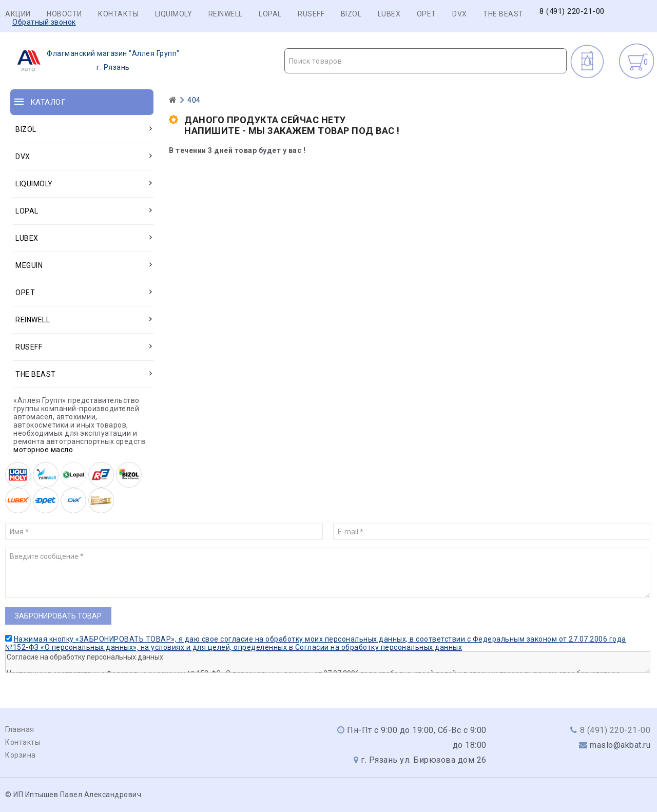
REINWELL (226, 14)
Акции (18, 14)
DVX (460, 14)
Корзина (21, 755)
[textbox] (426, 61)
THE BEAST (503, 14)
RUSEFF (311, 14)
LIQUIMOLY (174, 14)
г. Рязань (95, 61)
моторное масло (43, 450)
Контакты (118, 14)
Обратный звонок (44, 22)
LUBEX (389, 14)
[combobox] (426, 61)
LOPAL (270, 14)
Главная (20, 729)
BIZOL (351, 14)
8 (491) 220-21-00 (572, 12)
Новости (64, 14)
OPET (427, 14)
